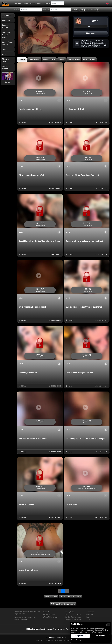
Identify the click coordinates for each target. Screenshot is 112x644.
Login (75, 10)
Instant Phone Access (7, 43)
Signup (83, 10)
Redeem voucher (36, 4)
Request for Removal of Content (70, 597)
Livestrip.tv (61, 638)
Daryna (7, 82)
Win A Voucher (5, 67)
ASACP (89, 620)
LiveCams (17, 4)
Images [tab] (62, 59)
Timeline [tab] (22, 59)
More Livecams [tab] (89, 59)
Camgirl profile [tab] (74, 59)
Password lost (91, 10)
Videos (26, 4)
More (47, 4)
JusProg (26, 620)
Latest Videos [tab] (34, 59)
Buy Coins (6, 20)
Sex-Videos (6, 35)
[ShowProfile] (59, 100)
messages (91, 33)
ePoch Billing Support (51, 617)
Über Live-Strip (6, 60)
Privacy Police (70, 612)
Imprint (89, 617)
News (4, 54)
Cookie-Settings (76, 640)
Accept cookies (80, 636)
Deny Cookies (100, 636)
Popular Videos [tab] (49, 59)
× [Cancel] (108, 625)
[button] (107, 4)
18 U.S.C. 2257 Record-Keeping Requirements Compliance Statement (73, 617)
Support (5, 49)
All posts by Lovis (51, 597)
